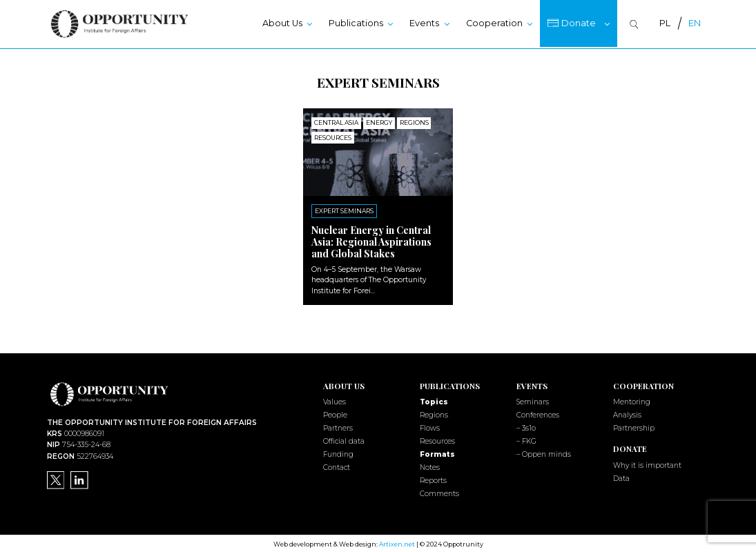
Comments (439, 492)
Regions (434, 414)
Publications (356, 23)
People (335, 414)
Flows (430, 427)
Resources (437, 440)
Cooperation (494, 23)
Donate (579, 23)
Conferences (538, 414)
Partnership (634, 427)
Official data (344, 440)
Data (621, 477)
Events (424, 23)
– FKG (526, 440)
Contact (337, 466)
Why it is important (647, 464)
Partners (338, 427)
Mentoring (632, 401)
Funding (338, 453)
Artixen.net (397, 543)
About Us (282, 23)
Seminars (533, 401)
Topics (434, 401)
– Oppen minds (544, 453)
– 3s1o (526, 427)
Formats (437, 453)
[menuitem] (665, 23)
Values (335, 401)
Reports (433, 479)
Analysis (627, 414)
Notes (430, 466)
